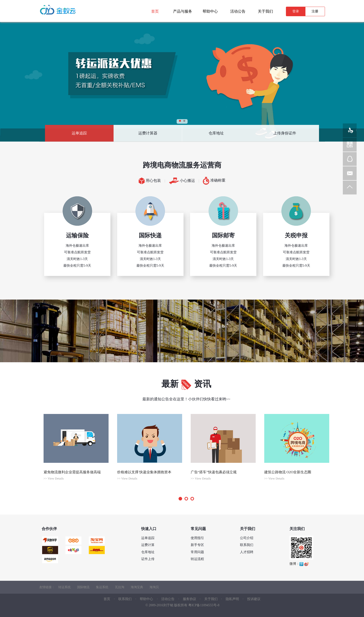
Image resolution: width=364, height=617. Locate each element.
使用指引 (197, 538)
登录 (296, 11)
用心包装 (150, 181)
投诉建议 (254, 599)
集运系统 (102, 587)
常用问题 (197, 552)
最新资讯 (186, 384)
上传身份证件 (285, 133)
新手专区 (197, 545)
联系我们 (247, 545)
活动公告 (168, 599)
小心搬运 (182, 181)
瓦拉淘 (120, 587)
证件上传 (148, 559)
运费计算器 (148, 133)
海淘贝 (154, 587)
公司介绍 (247, 538)
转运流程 (197, 559)
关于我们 (211, 599)
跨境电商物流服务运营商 (182, 165)
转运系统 (65, 587)
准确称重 (214, 181)
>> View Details (54, 478)
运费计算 (148, 545)
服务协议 (189, 599)
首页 (107, 599)
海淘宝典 (137, 587)
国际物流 (83, 587)
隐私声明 (233, 599)
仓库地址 (216, 133)
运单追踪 (79, 133)
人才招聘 (247, 552)
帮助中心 (146, 599)
